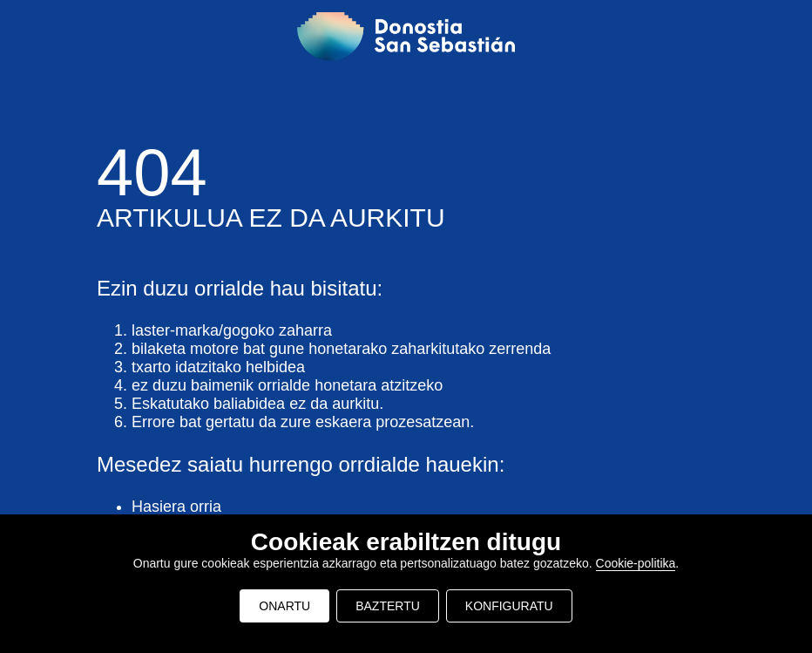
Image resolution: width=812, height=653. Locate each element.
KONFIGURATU (509, 606)
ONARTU (284, 606)
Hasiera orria (176, 507)
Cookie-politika (636, 563)
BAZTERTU (388, 606)
